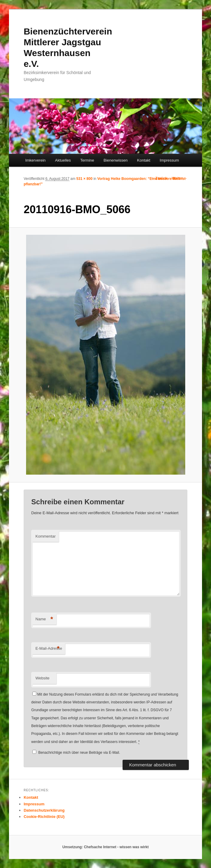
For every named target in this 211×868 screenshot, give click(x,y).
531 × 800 (85, 179)
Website (42, 678)
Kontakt (144, 160)
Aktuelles (63, 160)
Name (44, 619)
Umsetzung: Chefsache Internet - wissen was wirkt (106, 847)
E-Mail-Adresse (49, 649)
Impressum (169, 160)
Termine (87, 160)
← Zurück (159, 178)
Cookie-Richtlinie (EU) (44, 817)
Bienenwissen (116, 160)
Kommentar (45, 536)
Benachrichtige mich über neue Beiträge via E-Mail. (79, 753)
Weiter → (180, 178)
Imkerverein (35, 160)
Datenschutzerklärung (44, 810)
